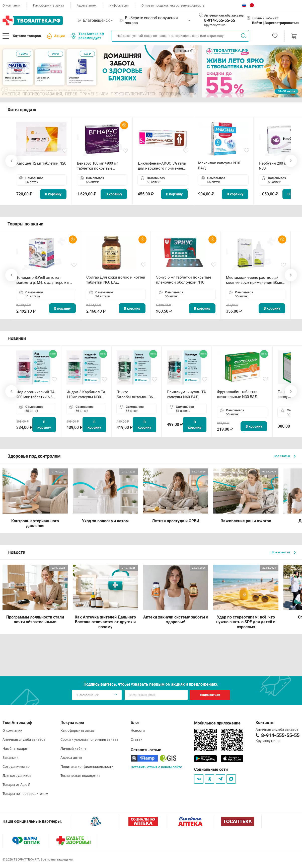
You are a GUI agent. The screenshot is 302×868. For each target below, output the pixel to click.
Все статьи (285, 456)
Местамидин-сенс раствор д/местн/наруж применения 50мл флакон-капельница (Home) (254, 280)
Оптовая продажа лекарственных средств (173, 5)
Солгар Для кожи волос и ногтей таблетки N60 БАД (116, 280)
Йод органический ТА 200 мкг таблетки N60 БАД (35, 395)
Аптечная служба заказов (24, 739)
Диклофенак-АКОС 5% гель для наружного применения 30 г (163, 166)
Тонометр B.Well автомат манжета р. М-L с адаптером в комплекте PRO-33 (43, 280)
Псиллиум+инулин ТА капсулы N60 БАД (186, 395)
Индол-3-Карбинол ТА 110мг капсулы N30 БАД (86, 395)
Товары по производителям (25, 794)
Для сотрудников (17, 776)
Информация (119, 5)
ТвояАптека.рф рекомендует (87, 36)
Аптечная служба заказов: (224, 15)
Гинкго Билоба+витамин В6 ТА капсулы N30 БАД (135, 395)
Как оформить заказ (49, 5)
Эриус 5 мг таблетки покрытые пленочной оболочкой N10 (184, 280)
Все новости (284, 552)
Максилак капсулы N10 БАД (219, 166)
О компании (11, 5)
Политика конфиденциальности (87, 767)
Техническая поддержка (81, 776)
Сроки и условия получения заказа (89, 739)
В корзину (53, 194)
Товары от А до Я (16, 785)
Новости (138, 730)
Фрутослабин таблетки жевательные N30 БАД (237, 394)
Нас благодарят (16, 749)
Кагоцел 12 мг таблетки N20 (41, 163)
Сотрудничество (16, 767)
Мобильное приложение (217, 723)
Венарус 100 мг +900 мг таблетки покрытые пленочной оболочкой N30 (101, 166)
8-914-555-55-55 (220, 20)
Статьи (137, 739)
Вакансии (11, 758)
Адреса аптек (87, 5)
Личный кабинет (74, 749)
